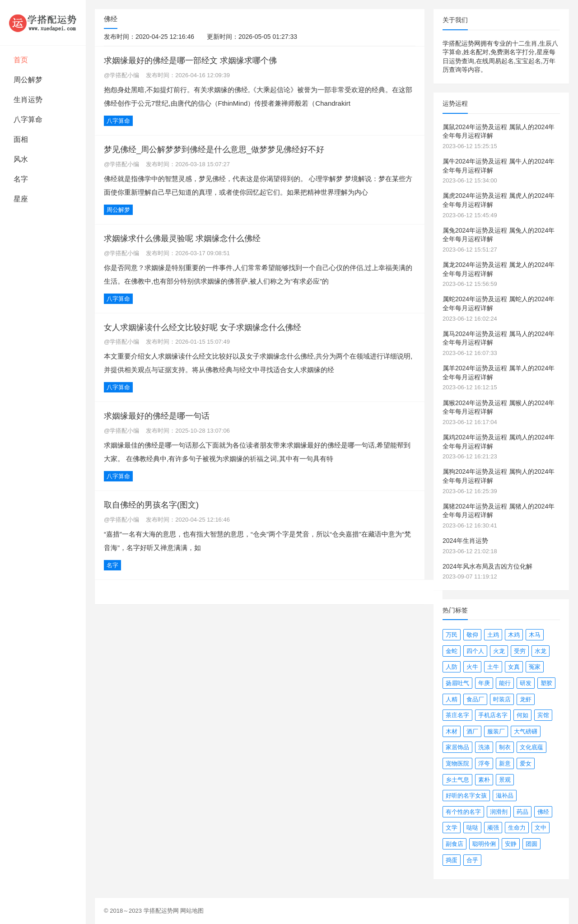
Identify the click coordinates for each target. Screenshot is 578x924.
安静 (511, 844)
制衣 (505, 747)
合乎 (472, 860)
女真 (514, 667)
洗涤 (484, 747)
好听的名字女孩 (466, 796)
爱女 (526, 763)
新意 (505, 763)
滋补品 (505, 796)
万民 (452, 635)
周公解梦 (28, 80)
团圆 (531, 844)
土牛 (493, 667)
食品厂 (475, 699)
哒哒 (472, 828)
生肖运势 (28, 100)
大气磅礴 (526, 731)
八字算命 (28, 119)
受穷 (520, 651)
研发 (526, 683)
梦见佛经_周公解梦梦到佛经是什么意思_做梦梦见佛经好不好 (214, 149)
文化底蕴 (531, 747)
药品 (522, 812)
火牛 (472, 667)
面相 (21, 139)
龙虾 (526, 699)
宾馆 (543, 715)
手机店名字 (493, 715)
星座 (21, 199)
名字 (21, 179)
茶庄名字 (457, 715)
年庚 (484, 683)
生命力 (517, 828)
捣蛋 (452, 860)
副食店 (454, 844)
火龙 (499, 651)
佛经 (543, 812)
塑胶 (546, 683)
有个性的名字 (463, 812)
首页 (21, 60)
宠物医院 (457, 763)
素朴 (484, 780)
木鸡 (514, 635)
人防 (452, 667)
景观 (505, 780)
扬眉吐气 (457, 683)
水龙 (541, 651)
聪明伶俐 (484, 844)
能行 (505, 683)
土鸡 (493, 635)
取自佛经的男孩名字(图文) (151, 505)
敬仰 (472, 635)
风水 (21, 159)
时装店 (502, 699)
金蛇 (452, 651)
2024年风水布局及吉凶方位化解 (487, 566)
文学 (452, 828)
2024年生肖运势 (465, 541)
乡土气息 (457, 780)
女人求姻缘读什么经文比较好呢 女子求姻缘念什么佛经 (203, 327)
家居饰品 (457, 747)
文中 (541, 828)
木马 (535, 635)
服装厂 (496, 731)
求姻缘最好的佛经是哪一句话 (157, 416)
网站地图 (192, 911)
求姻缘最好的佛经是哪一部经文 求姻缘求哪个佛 (190, 61)
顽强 (493, 828)
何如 (522, 715)
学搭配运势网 (161, 911)
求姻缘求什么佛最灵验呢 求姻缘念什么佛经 (182, 238)
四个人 (475, 651)
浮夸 (484, 763)
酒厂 (472, 731)
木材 (452, 731)
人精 (452, 699)
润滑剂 (499, 812)
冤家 (535, 667)
